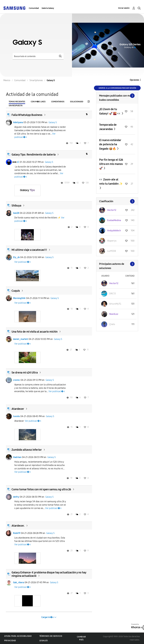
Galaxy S (53, 122)
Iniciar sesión (124, 8)
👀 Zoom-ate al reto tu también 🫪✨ (111, 182)
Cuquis (16, 291)
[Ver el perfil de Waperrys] (112, 241)
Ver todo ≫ (117, 96)
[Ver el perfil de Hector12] (112, 210)
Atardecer (18, 409)
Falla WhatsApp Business (27, 115)
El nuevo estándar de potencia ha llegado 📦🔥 (110, 144)
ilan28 (16, 213)
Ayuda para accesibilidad (18, 636)
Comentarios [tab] (58, 102)
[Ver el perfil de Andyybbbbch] (114, 231)
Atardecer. (18, 526)
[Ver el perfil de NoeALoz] (114, 314)
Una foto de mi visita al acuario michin (35, 332)
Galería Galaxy (48, 8)
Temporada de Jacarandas (108, 127)
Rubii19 (17, 533)
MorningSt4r (19, 298)
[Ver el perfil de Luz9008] (112, 251)
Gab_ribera (19, 582)
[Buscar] (38, 56)
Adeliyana (18, 122)
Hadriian (17, 457)
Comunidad (34, 8)
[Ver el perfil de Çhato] (112, 324)
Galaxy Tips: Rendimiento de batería (34, 155)
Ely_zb (16, 257)
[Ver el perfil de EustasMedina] (114, 220)
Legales (44, 641)
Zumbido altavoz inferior (27, 450)
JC (18, 162)
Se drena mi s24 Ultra (25, 373)
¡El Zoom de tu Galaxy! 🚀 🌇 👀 (110, 111)
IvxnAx (16, 416)
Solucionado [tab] (77, 102)
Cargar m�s (47, 617)
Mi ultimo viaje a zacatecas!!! (29, 250)
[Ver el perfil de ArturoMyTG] (115, 304)
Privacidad (10, 641)
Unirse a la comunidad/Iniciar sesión (117, 88)
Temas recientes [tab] (17, 102)
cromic (17, 380)
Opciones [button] (134, 80)
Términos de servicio (51, 636)
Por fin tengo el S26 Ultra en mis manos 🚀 (111, 164)
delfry (16, 497)
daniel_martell (21, 339)
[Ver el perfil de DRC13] (112, 294)
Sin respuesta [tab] (16, 106)
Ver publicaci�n (22, 262)
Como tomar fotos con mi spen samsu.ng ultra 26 (41, 489)
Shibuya (16, 206)
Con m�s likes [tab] (38, 102)
